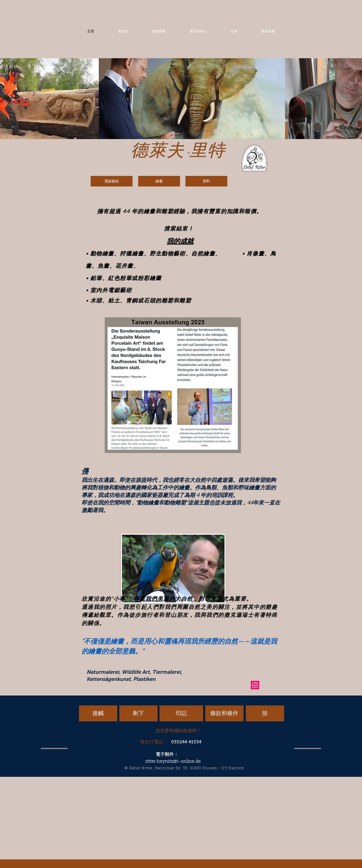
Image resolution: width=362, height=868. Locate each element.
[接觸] (98, 713)
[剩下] (138, 713)
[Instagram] (255, 685)
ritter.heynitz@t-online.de (173, 762)
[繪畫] (159, 181)
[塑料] (206, 181)
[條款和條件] (224, 713)
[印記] (181, 713)
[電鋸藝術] (112, 181)
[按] (265, 713)
